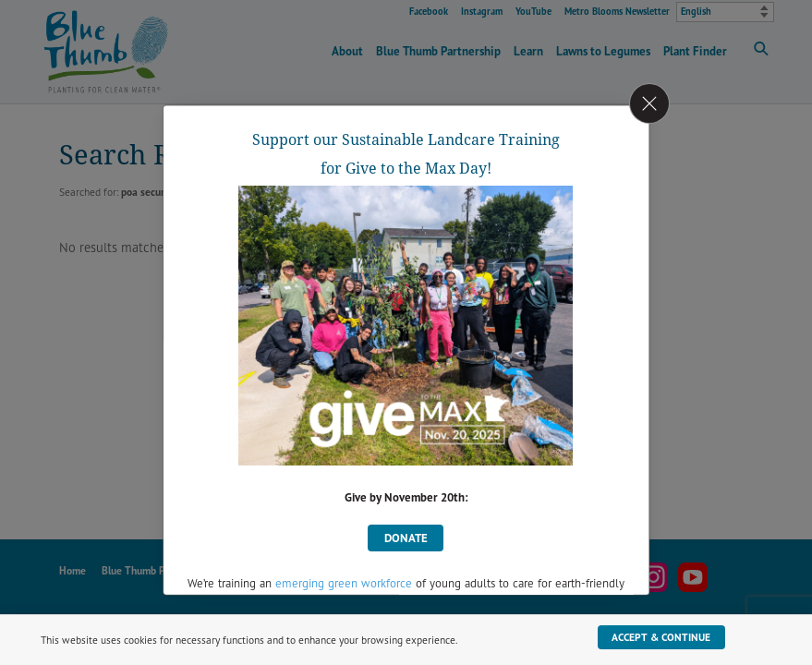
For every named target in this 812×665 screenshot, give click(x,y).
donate (406, 537)
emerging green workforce (344, 583)
